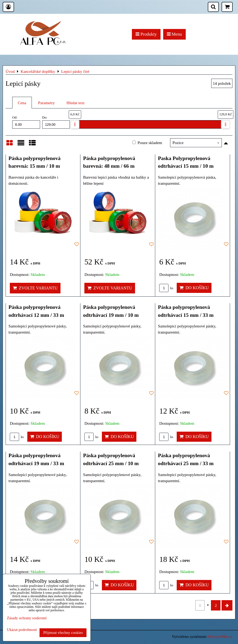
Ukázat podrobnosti (22, 630)
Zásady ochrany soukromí (27, 618)
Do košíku (194, 288)
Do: (56, 122)
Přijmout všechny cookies (63, 633)
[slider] (75, 124)
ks (166, 288)
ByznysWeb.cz (220, 636)
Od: (26, 122)
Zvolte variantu (35, 288)
